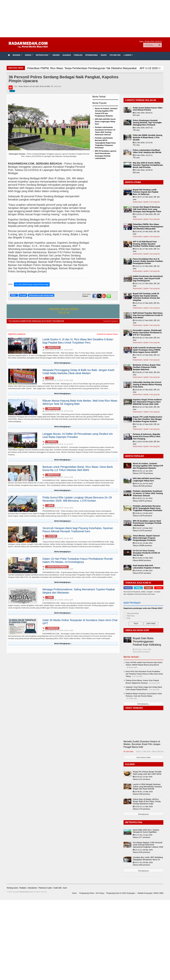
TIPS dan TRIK (115, 55)
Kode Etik (58, 888)
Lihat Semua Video (143, 757)
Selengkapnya (144, 814)
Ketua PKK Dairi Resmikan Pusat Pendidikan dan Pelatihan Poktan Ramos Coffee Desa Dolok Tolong (144, 674)
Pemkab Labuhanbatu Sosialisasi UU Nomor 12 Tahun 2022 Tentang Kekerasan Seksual (148, 493)
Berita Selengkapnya (63, 363)
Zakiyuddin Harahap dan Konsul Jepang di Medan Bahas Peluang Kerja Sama (147, 385)
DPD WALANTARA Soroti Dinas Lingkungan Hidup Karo (105, 122)
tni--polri (23, 295)
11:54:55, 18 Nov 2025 (64, 600)
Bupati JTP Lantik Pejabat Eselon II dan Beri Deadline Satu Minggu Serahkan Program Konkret (147, 419)
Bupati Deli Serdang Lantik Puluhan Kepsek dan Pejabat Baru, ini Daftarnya (145, 192)
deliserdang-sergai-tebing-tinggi (41, 295)
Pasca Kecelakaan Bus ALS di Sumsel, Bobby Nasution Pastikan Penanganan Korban (148, 261)
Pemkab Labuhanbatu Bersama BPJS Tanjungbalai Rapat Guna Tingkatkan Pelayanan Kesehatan (105, 143)
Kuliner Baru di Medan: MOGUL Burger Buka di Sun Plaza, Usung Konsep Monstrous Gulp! (147, 802)
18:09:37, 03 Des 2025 (64, 477)
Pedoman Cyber (45, 888)
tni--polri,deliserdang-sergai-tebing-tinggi (32, 284)
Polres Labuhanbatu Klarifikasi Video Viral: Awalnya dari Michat (147, 151)
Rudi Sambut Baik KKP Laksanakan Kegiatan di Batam (146, 567)
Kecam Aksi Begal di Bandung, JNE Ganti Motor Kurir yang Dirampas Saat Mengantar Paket (147, 209)
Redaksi (23, 888)
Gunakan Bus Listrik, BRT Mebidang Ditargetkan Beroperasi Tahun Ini (148, 858)
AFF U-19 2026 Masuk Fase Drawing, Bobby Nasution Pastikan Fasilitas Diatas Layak (147, 244)
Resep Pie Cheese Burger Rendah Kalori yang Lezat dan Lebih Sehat (147, 773)
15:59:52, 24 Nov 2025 (64, 538)
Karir (65, 888)
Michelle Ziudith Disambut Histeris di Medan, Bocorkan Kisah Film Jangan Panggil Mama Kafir (142, 744)
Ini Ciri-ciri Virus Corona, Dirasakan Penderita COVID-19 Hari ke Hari (146, 553)
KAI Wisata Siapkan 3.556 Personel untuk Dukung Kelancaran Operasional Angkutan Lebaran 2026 (148, 845)
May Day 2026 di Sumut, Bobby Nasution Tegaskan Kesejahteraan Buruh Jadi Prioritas (148, 165)
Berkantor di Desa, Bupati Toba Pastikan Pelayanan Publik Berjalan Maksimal (147, 367)
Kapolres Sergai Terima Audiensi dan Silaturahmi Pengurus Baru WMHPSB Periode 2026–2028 (147, 402)
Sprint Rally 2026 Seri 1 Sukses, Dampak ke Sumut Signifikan (146, 831)
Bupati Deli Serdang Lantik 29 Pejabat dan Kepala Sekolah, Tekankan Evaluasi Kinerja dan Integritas (146, 297)
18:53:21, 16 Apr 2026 (64, 350)
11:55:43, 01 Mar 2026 (64, 380)
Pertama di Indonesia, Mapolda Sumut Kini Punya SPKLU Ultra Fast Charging (147, 436)
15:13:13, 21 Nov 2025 (64, 569)
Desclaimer (32, 888)
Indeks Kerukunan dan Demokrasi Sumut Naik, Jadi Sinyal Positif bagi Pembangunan (148, 278)
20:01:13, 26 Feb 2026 (64, 411)
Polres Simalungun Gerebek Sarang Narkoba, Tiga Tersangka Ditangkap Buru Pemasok (147, 123)
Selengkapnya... (144, 704)
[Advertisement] (85, 19)
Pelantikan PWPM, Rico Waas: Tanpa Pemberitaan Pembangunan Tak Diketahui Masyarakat (148, 227)
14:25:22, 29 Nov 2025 (64, 508)
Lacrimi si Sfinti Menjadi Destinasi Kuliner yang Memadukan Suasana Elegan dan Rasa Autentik (147, 787)
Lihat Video (128, 752)
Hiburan (56, 55)
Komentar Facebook (111, 321)
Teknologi (78, 55)
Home (74, 893)
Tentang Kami (12, 888)
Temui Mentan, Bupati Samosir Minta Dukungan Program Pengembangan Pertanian (146, 538)
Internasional (92, 55)
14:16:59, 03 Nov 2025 (64, 631)
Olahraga (67, 55)
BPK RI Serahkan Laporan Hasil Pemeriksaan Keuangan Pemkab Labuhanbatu (147, 523)
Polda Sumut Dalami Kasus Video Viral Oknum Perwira (148, 109)
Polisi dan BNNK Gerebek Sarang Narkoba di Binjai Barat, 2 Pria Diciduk (148, 137)
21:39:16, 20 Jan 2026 (64, 444)
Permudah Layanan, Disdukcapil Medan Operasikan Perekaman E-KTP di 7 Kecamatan (147, 333)
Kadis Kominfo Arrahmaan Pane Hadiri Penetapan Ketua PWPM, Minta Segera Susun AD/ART (147, 350)
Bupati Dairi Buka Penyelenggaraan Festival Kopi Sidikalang (147, 641)
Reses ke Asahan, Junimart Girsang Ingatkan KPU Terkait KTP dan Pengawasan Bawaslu (148, 466)
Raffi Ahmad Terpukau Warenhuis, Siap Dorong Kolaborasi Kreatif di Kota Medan (148, 315)
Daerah (12, 91)
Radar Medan (48, 350)
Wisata (104, 55)
